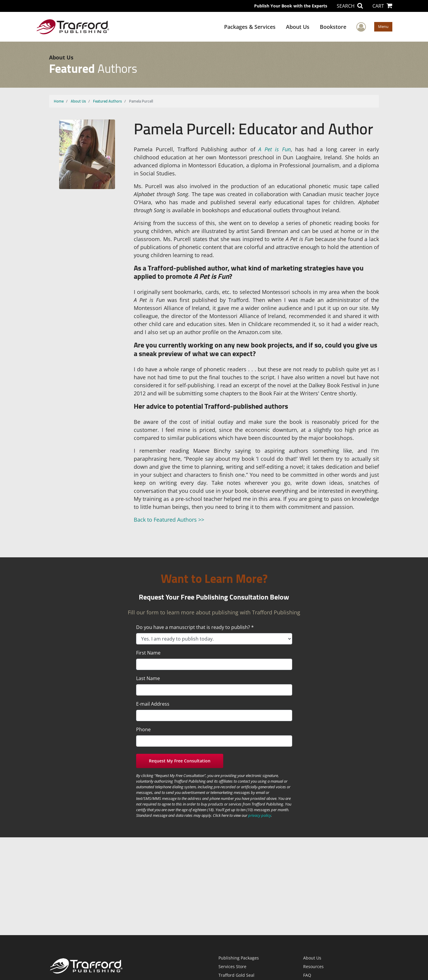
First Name (148, 653)
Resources (313, 966)
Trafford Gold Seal (236, 975)
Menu (383, 26)
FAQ (307, 975)
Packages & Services (250, 27)
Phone (143, 729)
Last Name (148, 678)
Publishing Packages (239, 958)
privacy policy (260, 815)
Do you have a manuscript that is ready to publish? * (195, 627)
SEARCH (350, 6)
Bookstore (333, 27)
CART (382, 6)
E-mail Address (153, 704)
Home (59, 101)
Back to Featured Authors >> (169, 520)
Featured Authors (107, 101)
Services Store (232, 966)
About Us (298, 27)
